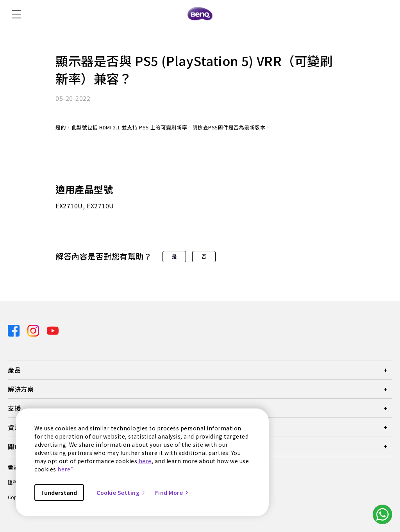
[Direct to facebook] (14, 330)
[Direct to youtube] (53, 330)
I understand (59, 493)
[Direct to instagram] (34, 330)
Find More (172, 493)
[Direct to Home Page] (200, 14)
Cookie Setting (121, 493)
